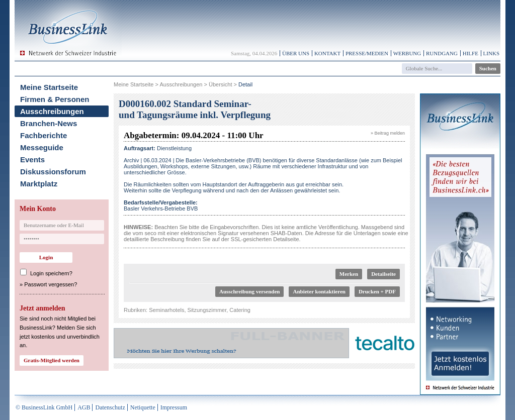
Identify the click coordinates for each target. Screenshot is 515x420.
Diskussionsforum (53, 172)
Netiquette (143, 407)
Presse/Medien (367, 53)
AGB (84, 407)
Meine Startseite (49, 87)
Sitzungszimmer (207, 310)
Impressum (174, 407)
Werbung (407, 53)
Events (32, 160)
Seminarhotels (166, 310)
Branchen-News (49, 123)
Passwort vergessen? (51, 284)
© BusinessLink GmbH (44, 407)
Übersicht (220, 84)
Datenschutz (110, 407)
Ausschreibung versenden (250, 291)
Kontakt (327, 53)
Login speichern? (51, 273)
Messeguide (42, 147)
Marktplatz (39, 184)
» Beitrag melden (388, 133)
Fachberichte (44, 135)
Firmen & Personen (55, 99)
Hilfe (470, 53)
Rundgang (442, 53)
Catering (240, 310)
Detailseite (383, 274)
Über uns (296, 53)
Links (491, 53)
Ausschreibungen (52, 111)
